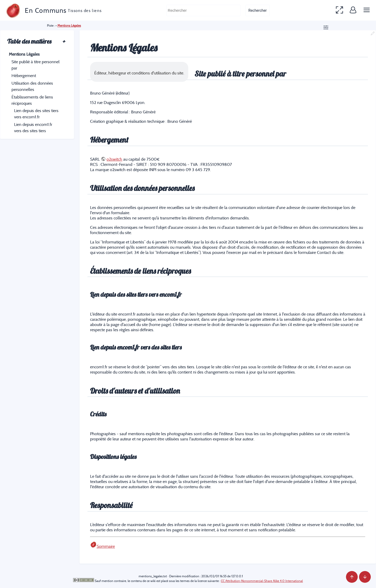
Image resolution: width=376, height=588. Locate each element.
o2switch (114, 159)
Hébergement (24, 75)
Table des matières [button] (36, 41)
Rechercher (257, 10)
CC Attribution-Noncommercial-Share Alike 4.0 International (262, 581)
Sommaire (106, 546)
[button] (339, 10)
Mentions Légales (69, 25)
